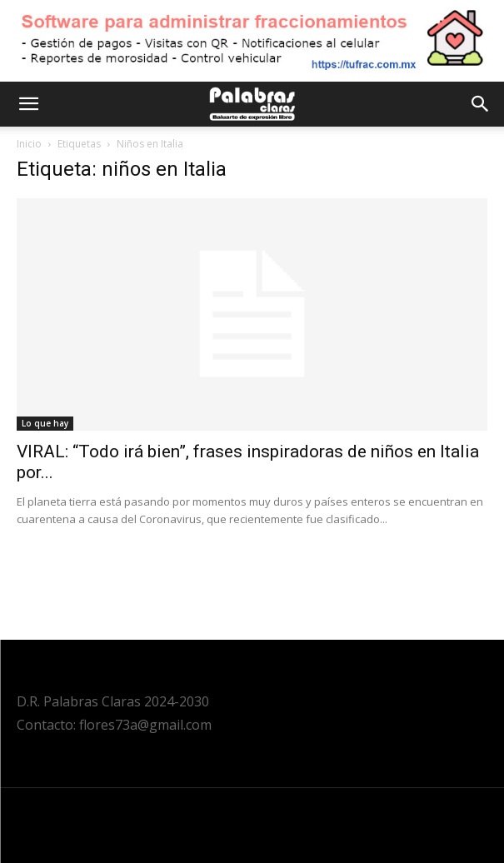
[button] (28, 104)
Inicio (29, 144)
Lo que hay (45, 423)
